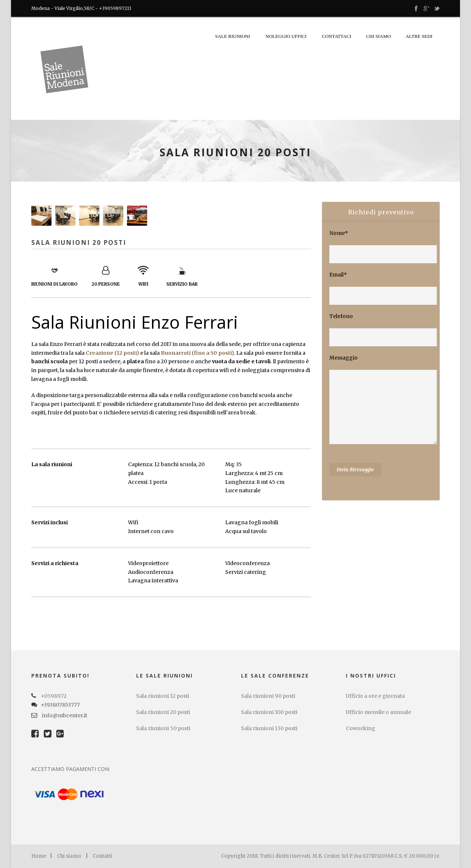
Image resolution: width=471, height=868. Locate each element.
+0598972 (54, 696)
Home (39, 856)
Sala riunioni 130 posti (269, 728)
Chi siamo (379, 36)
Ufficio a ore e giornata (375, 696)
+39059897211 (115, 8)
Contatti (102, 856)
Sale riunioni (233, 36)
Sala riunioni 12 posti (163, 696)
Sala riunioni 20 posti (163, 712)
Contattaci (337, 36)
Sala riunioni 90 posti (268, 696)
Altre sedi (419, 36)
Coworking (361, 728)
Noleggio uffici (286, 36)
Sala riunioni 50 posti (163, 728)
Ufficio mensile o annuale (378, 712)
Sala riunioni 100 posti (269, 712)
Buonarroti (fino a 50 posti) (197, 353)
